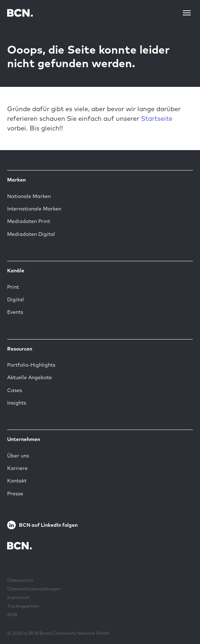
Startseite (157, 118)
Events (15, 312)
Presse (15, 494)
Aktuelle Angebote (30, 377)
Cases (15, 390)
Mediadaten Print (29, 221)
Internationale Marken (34, 209)
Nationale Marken (29, 196)
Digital (16, 299)
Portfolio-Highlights (31, 365)
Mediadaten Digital (31, 234)
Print (13, 287)
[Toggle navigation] (187, 13)
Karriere (17, 468)
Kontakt (17, 481)
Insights (17, 403)
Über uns (18, 456)
